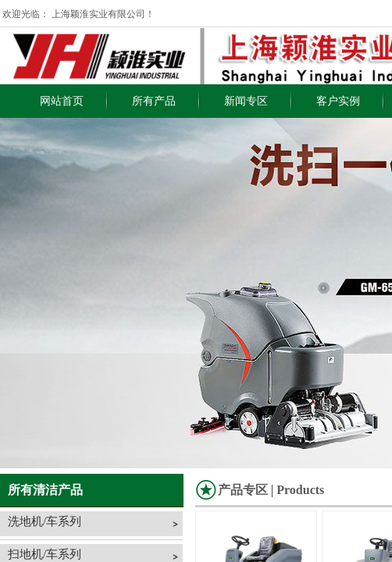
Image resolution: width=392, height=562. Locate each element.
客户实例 (338, 101)
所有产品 (154, 101)
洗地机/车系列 (45, 521)
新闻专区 (246, 101)
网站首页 (62, 101)
